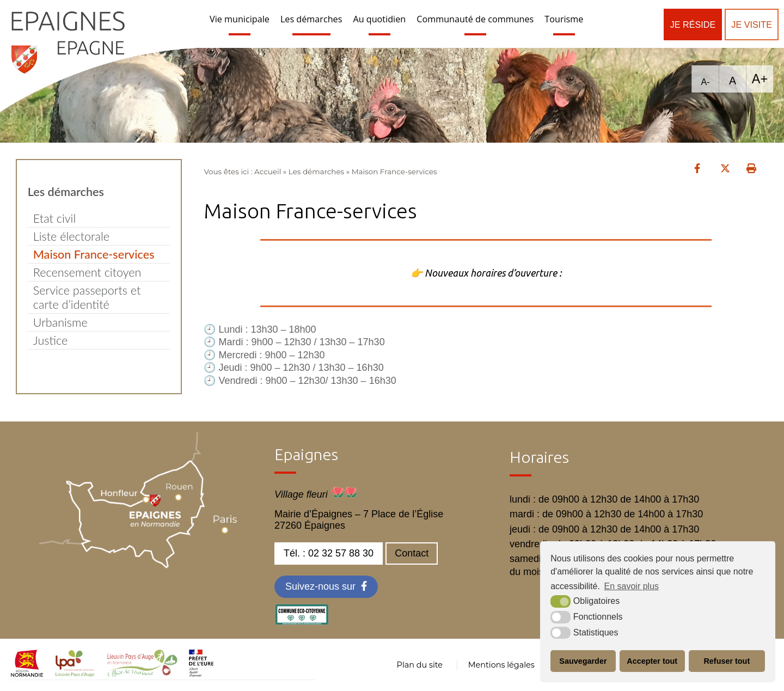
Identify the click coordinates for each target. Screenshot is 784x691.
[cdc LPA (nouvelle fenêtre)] (75, 674)
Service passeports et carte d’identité (87, 297)
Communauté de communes (475, 19)
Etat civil (54, 218)
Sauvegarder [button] (583, 661)
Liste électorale (71, 236)
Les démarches (311, 19)
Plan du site (420, 665)
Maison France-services (94, 254)
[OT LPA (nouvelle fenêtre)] (142, 674)
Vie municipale (240, 19)
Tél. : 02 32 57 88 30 (329, 553)
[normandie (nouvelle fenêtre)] (27, 674)
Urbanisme (60, 322)
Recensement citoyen (87, 272)
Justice (51, 340)
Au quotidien (379, 19)
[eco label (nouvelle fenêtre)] (302, 622)
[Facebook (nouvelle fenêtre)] (326, 587)
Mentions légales (501, 665)
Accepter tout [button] (652, 661)
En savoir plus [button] (632, 586)
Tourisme (564, 19)
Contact (412, 553)
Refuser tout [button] (727, 661)
